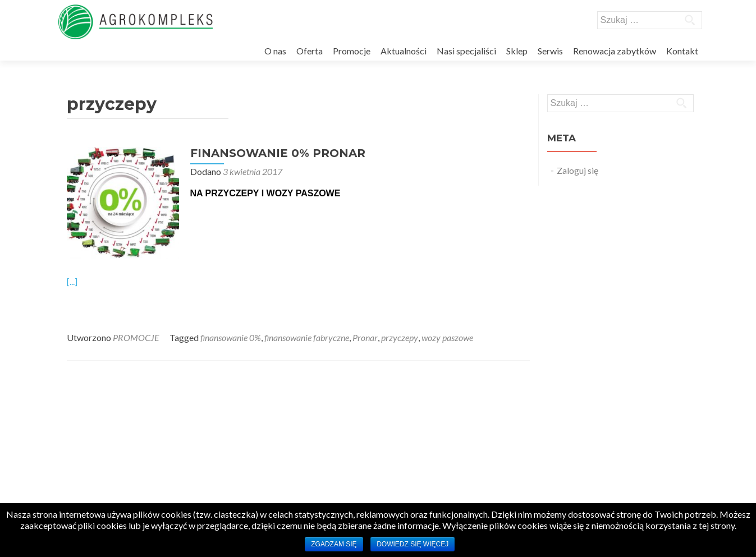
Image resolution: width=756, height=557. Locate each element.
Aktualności (404, 51)
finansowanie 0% (231, 337)
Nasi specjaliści (466, 51)
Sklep (517, 51)
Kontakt (682, 51)
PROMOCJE (136, 337)
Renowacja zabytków (615, 51)
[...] (72, 281)
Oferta (310, 51)
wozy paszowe (447, 337)
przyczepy (400, 337)
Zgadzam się (334, 544)
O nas (275, 51)
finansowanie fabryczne (307, 337)
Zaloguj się (578, 170)
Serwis (550, 51)
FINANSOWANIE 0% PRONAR (278, 153)
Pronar (365, 337)
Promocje (352, 51)
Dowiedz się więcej (413, 544)
